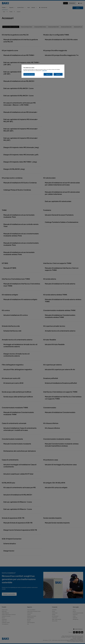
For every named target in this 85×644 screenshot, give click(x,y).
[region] (43, 71)
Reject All (48, 74)
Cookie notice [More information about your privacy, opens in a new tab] (44, 71)
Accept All (58, 74)
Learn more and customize (29, 74)
